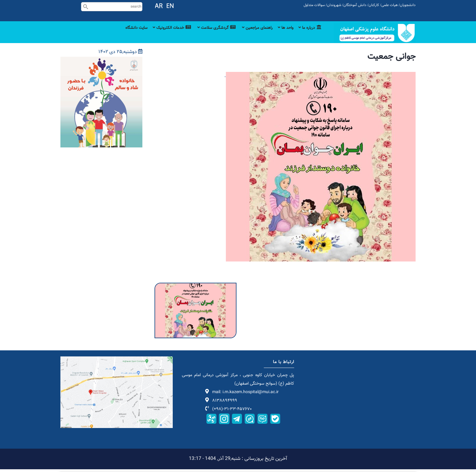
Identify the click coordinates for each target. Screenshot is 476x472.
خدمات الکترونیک (157, 35)
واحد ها (282, 35)
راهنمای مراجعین (250, 35)
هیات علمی (389, 5)
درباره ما (309, 35)
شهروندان (334, 5)
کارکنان (374, 5)
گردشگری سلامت (206, 35)
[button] (195, 290)
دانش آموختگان (355, 5)
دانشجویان (408, 5)
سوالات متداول (314, 5)
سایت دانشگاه (118, 35)
